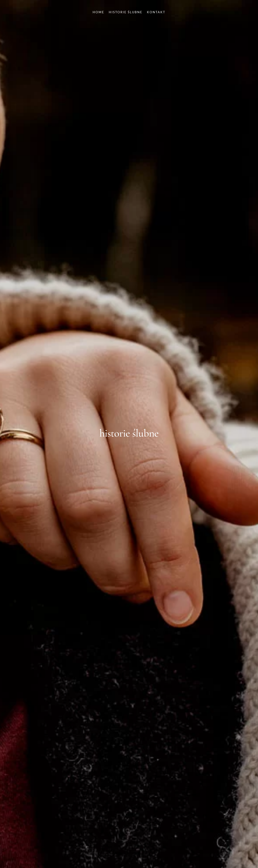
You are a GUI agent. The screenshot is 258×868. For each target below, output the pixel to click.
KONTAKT (156, 12)
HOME (98, 12)
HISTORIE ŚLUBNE (126, 12)
